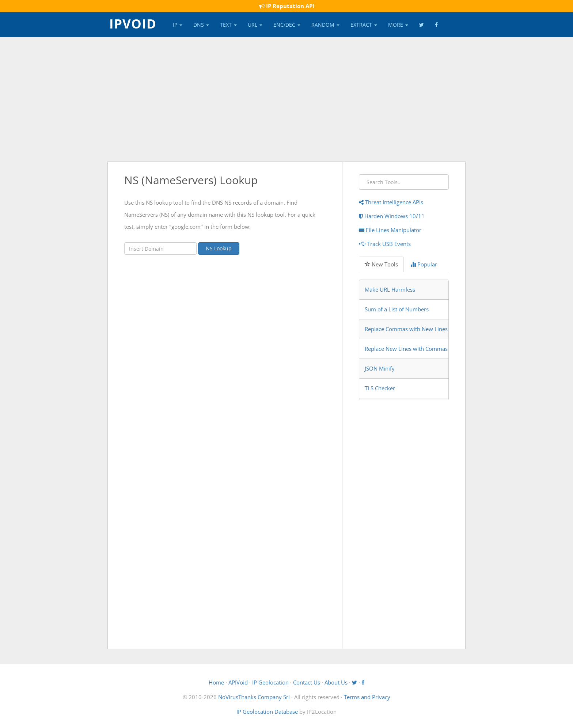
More (398, 25)
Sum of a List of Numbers (397, 309)
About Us (336, 682)
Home (216, 682)
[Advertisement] (286, 99)
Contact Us (307, 682)
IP (178, 25)
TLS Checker (380, 388)
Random (325, 25)
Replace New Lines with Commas (406, 349)
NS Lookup (219, 248)
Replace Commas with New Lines (406, 329)
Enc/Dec (287, 25)
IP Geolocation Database (267, 712)
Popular (424, 264)
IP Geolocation (270, 682)
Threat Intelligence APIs (391, 202)
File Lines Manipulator (390, 230)
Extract (364, 25)
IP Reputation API (287, 6)
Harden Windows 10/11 (392, 216)
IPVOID (133, 23)
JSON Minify (380, 368)
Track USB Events (385, 244)
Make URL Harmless (390, 289)
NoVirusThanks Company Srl (254, 697)
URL (255, 25)
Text (228, 25)
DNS (201, 25)
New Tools (381, 264)
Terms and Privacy (367, 697)
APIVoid (238, 682)
